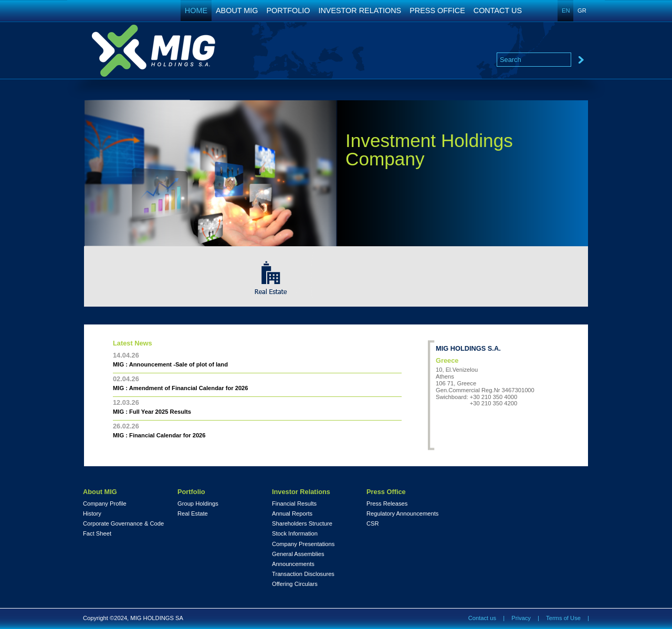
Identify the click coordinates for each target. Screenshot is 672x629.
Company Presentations (303, 544)
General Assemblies (298, 554)
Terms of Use (563, 618)
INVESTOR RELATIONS (360, 11)
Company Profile (105, 504)
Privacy (521, 618)
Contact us (482, 618)
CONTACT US (498, 11)
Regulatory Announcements (402, 514)
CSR (373, 524)
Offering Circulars (295, 584)
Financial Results (294, 504)
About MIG (100, 492)
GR (582, 11)
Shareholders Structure (302, 524)
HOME (196, 11)
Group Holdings (198, 504)
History (92, 514)
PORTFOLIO (288, 11)
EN (566, 11)
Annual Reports (292, 514)
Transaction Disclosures (303, 574)
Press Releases (387, 504)
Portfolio (191, 492)
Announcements (293, 564)
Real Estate (193, 514)
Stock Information (295, 534)
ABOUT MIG (237, 11)
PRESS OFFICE (437, 11)
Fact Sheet (97, 534)
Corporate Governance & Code (123, 524)
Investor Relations (301, 492)
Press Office (386, 492)
